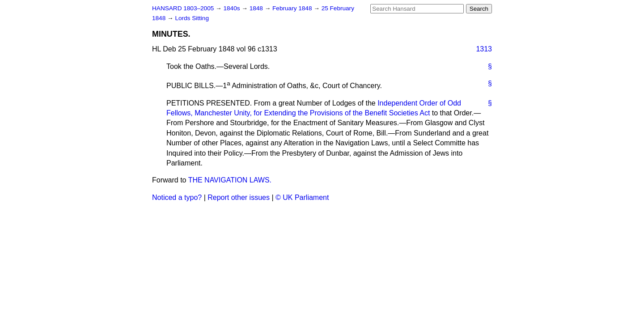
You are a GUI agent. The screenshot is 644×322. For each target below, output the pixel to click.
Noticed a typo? (177, 197)
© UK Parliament (302, 197)
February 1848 (293, 8)
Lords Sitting (192, 18)
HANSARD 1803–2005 (183, 8)
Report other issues (239, 197)
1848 (257, 8)
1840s (232, 8)
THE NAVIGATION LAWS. (230, 180)
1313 (484, 49)
